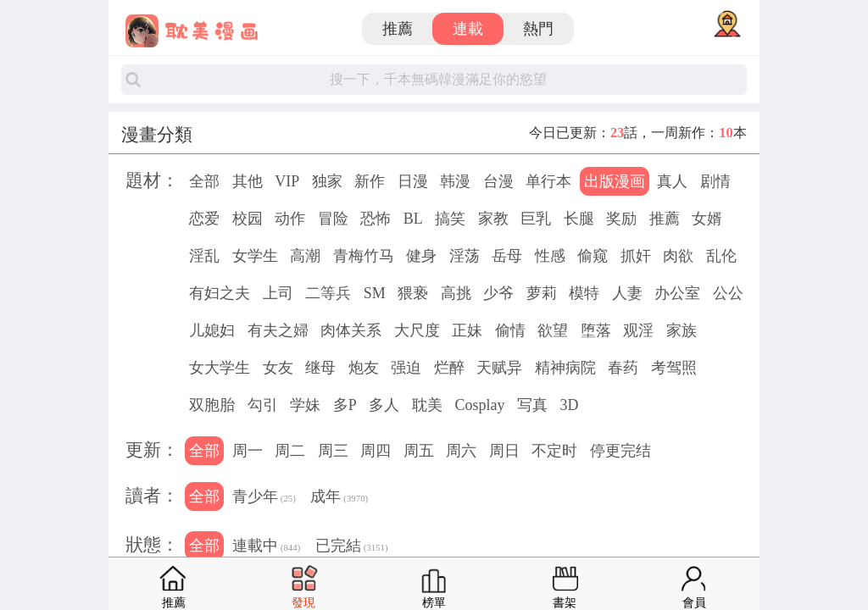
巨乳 (536, 219)
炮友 (364, 368)
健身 (421, 256)
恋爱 (204, 219)
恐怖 (376, 219)
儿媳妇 (212, 330)
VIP (287, 181)
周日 (504, 451)
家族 (682, 330)
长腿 (579, 219)
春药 (623, 368)
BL (413, 219)
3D (569, 405)
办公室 (677, 293)
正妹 (467, 330)
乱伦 (721, 256)
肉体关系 (351, 330)
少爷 (498, 293)
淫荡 (465, 256)
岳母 (507, 256)
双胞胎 (212, 405)
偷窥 (593, 256)
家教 (493, 219)
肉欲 (678, 256)
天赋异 (499, 368)
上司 (278, 293)
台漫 (498, 181)
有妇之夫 (220, 293)
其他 (248, 181)
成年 (339, 498)
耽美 (427, 405)
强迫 (406, 368)
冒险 (333, 219)
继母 (320, 368)
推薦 (398, 29)
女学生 (255, 256)
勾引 (263, 405)
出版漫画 (615, 181)
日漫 (413, 181)
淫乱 (204, 256)
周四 (376, 451)
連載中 (266, 547)
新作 (370, 181)
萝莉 (542, 293)
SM (375, 293)
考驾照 (674, 368)
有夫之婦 (278, 330)
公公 (728, 293)
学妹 (305, 405)
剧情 (715, 181)
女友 (278, 368)
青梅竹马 (364, 256)
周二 (290, 451)
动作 (290, 219)
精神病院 (565, 368)
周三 (333, 451)
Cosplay (479, 405)
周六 (461, 451)
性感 (550, 256)
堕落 (596, 330)
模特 (584, 293)
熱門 (538, 29)
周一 (248, 451)
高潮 (305, 256)
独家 (327, 181)
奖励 (621, 219)
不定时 (554, 451)
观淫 (638, 330)
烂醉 (449, 368)
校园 (248, 219)
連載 (468, 29)
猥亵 (413, 293)
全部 (204, 181)
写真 (532, 405)
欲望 (553, 330)
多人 (384, 405)
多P (345, 405)
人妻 (627, 293)
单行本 (548, 181)
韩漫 (455, 181)
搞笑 (450, 219)
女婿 (707, 219)
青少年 (264, 498)
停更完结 (620, 451)
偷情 (510, 330)
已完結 (352, 547)
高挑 (456, 293)
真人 (672, 181)
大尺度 (417, 330)
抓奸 (636, 256)
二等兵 (328, 293)
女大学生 (220, 368)
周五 (419, 451)
